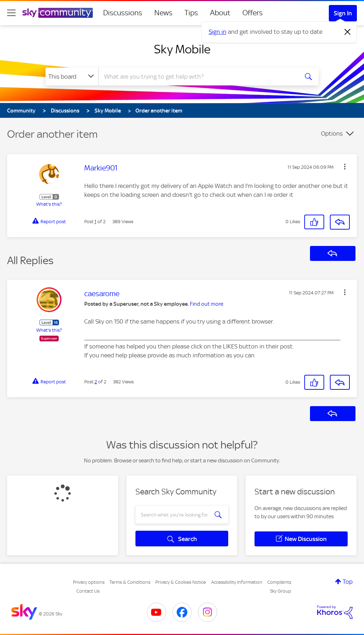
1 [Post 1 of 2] (95, 222)
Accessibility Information (237, 582)
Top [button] (348, 582)
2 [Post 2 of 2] (96, 382)
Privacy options (89, 582)
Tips (191, 13)
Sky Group (280, 591)
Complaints (279, 582)
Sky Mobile (182, 49)
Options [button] (332, 133)
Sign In (343, 13)
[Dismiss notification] (348, 32)
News (163, 13)
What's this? (49, 204)
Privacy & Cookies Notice (181, 582)
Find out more (207, 304)
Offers (253, 13)
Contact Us (88, 591)
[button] (345, 167)
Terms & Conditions (130, 582)
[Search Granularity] (72, 77)
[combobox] (198, 77)
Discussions (123, 13)
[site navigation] (11, 13)
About (220, 13)
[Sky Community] (58, 13)
